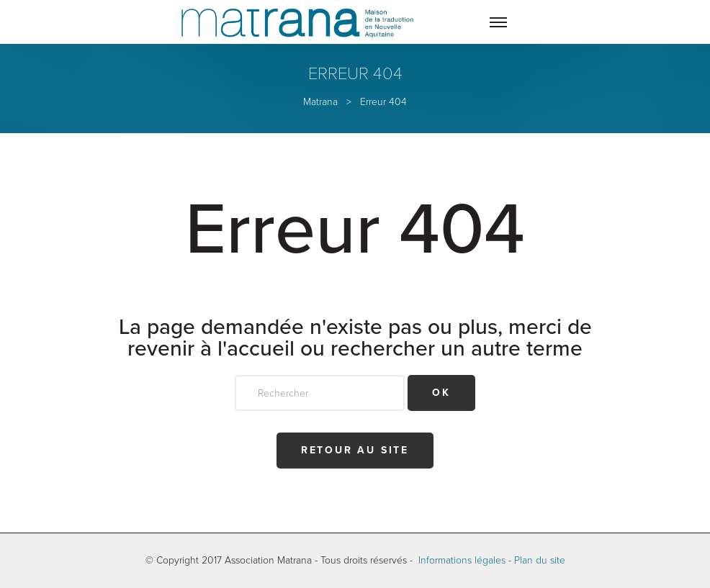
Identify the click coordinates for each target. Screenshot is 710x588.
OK (441, 393)
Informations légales (462, 560)
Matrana (320, 102)
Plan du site (540, 560)
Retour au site (355, 450)
